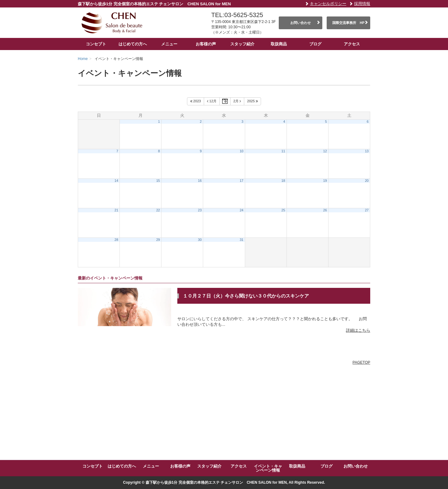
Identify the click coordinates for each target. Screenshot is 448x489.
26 (325, 210)
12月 (212, 101)
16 (200, 181)
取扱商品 (279, 44)
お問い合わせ (301, 23)
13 (367, 151)
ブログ (315, 44)
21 (116, 210)
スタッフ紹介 (242, 44)
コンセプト (96, 44)
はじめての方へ (133, 44)
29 (158, 240)
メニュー (169, 44)
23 (200, 210)
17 (241, 181)
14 (116, 181)
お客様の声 (206, 44)
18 (283, 181)
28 (116, 240)
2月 (237, 101)
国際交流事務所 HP (348, 23)
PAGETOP (361, 362)
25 (283, 210)
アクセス (352, 44)
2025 (252, 101)
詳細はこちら (358, 330)
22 (158, 210)
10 (241, 151)
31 (241, 240)
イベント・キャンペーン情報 (268, 468)
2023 (196, 101)
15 (158, 181)
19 (325, 181)
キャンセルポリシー (328, 4)
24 (241, 210)
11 (283, 151)
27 (367, 210)
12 (325, 151)
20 (367, 181)
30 (200, 240)
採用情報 (362, 4)
